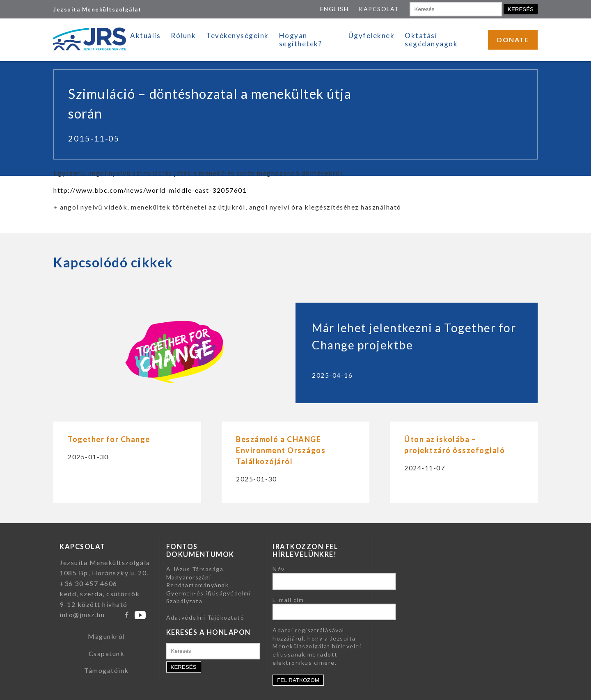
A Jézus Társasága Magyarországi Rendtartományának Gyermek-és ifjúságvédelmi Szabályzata (209, 585)
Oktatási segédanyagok (431, 40)
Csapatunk (107, 653)
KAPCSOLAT (379, 9)
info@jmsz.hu (82, 614)
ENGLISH (334, 9)
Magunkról (107, 636)
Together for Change (109, 439)
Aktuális (145, 35)
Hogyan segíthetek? (301, 40)
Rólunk (183, 35)
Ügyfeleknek (372, 35)
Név (279, 569)
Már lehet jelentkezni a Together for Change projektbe (414, 336)
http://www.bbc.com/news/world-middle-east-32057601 (150, 190)
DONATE (513, 40)
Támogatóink (107, 670)
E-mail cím (288, 600)
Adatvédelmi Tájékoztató (205, 617)
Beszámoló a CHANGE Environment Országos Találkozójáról (281, 450)
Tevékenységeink (237, 35)
